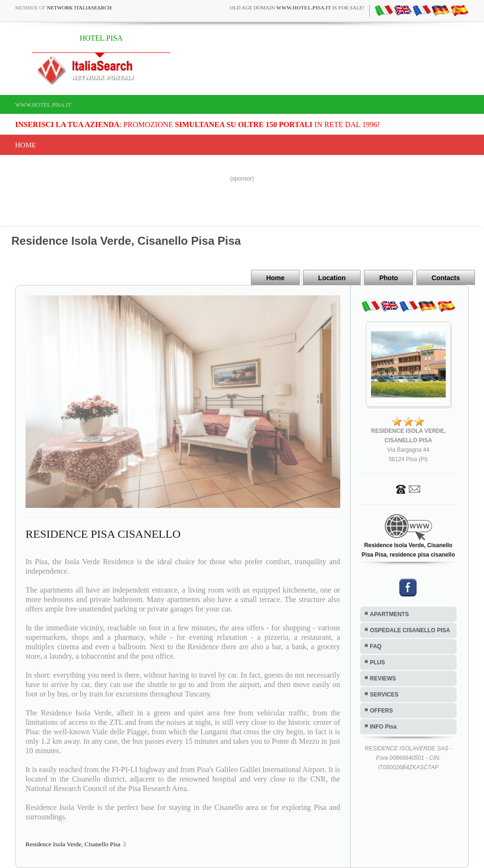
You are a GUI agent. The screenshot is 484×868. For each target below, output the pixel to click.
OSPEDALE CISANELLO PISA (410, 630)
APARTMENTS (389, 614)
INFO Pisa (384, 727)
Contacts (446, 278)
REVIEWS (383, 679)
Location (332, 278)
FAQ (376, 646)
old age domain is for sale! (297, 8)
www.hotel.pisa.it (43, 105)
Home (26, 145)
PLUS (378, 662)
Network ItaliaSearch (79, 8)
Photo (389, 278)
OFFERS (382, 711)
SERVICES (384, 695)
